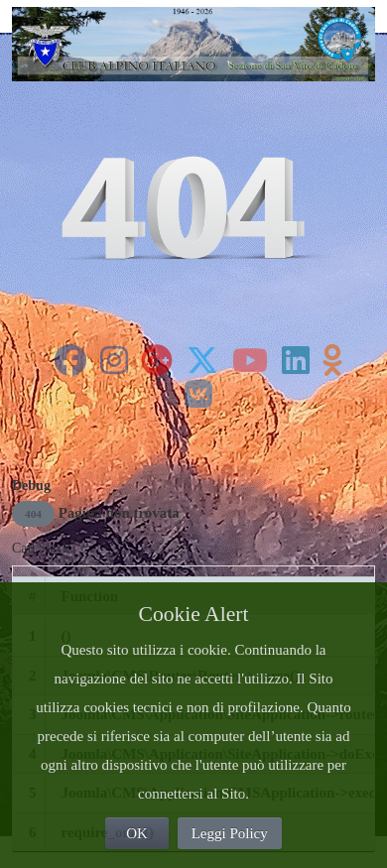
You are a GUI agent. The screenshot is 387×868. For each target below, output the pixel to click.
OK (137, 833)
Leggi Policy (230, 833)
